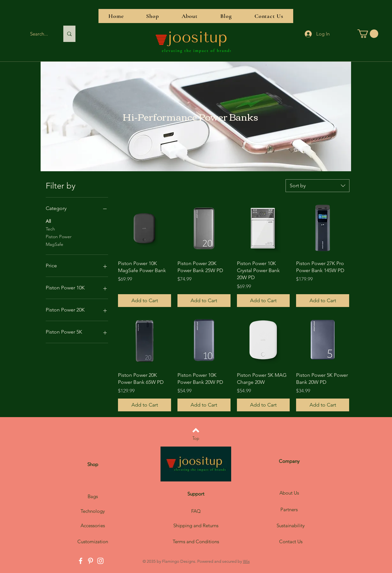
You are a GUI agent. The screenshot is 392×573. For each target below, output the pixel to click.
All (48, 221)
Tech (50, 229)
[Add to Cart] (145, 301)
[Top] (196, 438)
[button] (368, 34)
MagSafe (55, 244)
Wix (246, 561)
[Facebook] (81, 561)
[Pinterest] (90, 561)
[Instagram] (100, 561)
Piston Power (59, 236)
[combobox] (318, 186)
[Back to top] (196, 430)
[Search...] (39, 34)
